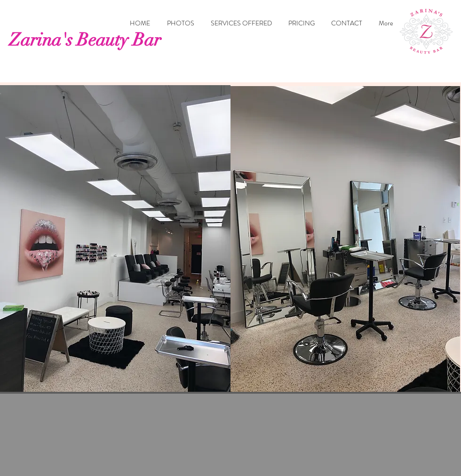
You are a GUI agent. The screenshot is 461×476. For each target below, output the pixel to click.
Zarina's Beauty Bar (85, 40)
